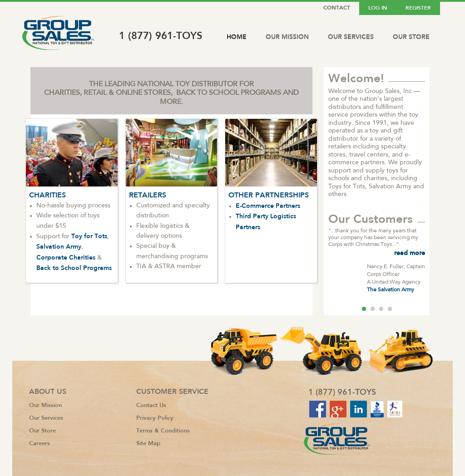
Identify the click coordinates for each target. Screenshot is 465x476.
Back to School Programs (74, 268)
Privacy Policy (155, 418)
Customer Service (172, 392)
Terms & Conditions (163, 430)
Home (237, 37)
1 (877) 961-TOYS (161, 36)
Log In (378, 8)
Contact (337, 8)
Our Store (411, 37)
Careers (40, 443)
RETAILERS (148, 195)
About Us (48, 392)
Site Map (148, 443)
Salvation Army (59, 246)
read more (410, 253)
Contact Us (151, 405)
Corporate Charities (66, 257)
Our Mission (287, 37)
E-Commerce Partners (268, 206)
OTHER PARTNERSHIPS (269, 195)
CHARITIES (47, 195)
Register (418, 8)
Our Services (351, 37)
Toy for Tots (89, 236)
